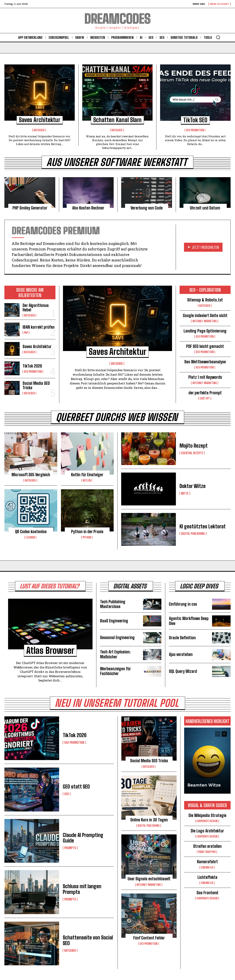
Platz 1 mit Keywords (205, 377)
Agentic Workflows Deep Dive (189, 621)
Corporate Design (207, 821)
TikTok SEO (195, 120)
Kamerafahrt (207, 862)
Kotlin (87, 480)
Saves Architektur (40, 120)
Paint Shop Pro (207, 852)
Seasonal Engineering (117, 638)
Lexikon (30, 537)
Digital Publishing (193, 534)
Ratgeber (39, 130)
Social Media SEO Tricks (36, 385)
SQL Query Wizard (183, 671)
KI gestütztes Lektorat (203, 526)
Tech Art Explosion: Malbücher (115, 654)
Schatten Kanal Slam (117, 120)
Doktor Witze (193, 486)
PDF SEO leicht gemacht (205, 346)
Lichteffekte (207, 877)
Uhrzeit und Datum (205, 208)
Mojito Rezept (194, 446)
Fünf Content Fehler (149, 938)
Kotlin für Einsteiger (87, 475)
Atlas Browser (50, 650)
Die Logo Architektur (207, 831)
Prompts (70, 848)
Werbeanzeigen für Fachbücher (115, 671)
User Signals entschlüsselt (149, 879)
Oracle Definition (182, 638)
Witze (185, 493)
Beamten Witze (204, 785)
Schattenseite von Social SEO (88, 940)
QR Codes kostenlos (31, 532)
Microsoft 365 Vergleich (31, 475)
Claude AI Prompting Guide (83, 838)
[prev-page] (218, 734)
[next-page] (224, 734)
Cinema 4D (207, 867)
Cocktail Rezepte (192, 453)
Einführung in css (183, 604)
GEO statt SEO (76, 786)
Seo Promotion (195, 130)
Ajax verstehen (181, 654)
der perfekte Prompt (205, 393)
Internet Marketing (205, 321)
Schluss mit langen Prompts (82, 889)
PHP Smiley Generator (30, 208)
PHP (26, 333)
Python (87, 537)
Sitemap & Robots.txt (205, 300)
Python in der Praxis (87, 532)
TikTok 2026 (32, 366)
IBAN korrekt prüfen (39, 327)
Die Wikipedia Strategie (207, 815)
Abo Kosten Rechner (88, 208)
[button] (218, 37)
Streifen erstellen (207, 846)
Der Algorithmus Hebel (36, 308)
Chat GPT (205, 398)
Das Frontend (207, 893)
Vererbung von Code (147, 208)
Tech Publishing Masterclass (113, 604)
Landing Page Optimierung (205, 331)
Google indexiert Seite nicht (205, 315)
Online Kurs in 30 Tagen (149, 820)
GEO (67, 794)
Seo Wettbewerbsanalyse (205, 362)
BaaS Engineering (114, 621)
